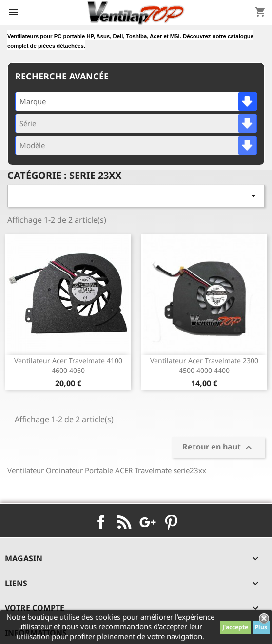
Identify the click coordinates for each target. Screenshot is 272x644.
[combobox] (136, 101)
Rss (124, 522)
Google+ (148, 522)
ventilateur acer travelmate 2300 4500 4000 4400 (204, 365)
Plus (261, 627)
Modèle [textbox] (32, 145)
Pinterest (171, 522)
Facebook (101, 522)
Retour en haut (218, 447)
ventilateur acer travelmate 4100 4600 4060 (68, 365)
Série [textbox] (28, 123)
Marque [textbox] (33, 101)
